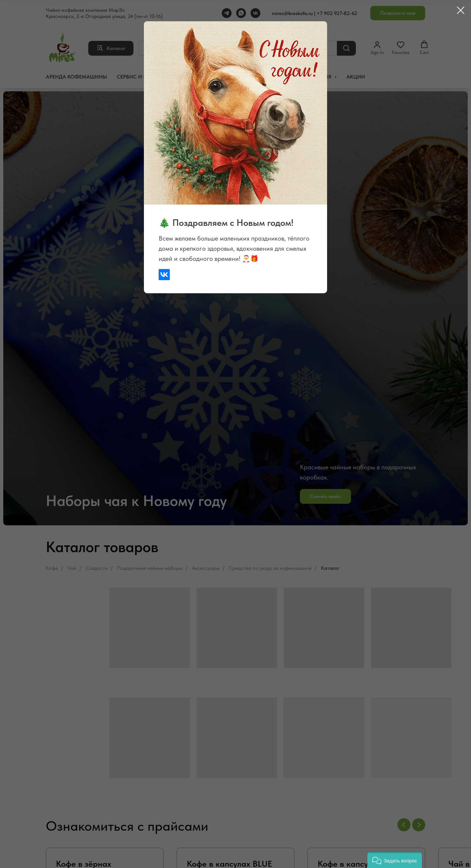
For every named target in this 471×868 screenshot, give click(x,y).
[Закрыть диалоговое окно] (461, 10)
